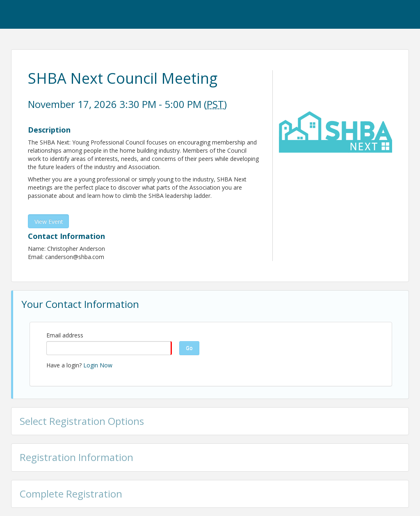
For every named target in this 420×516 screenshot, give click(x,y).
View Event (49, 221)
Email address (65, 335)
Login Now (98, 365)
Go (189, 348)
